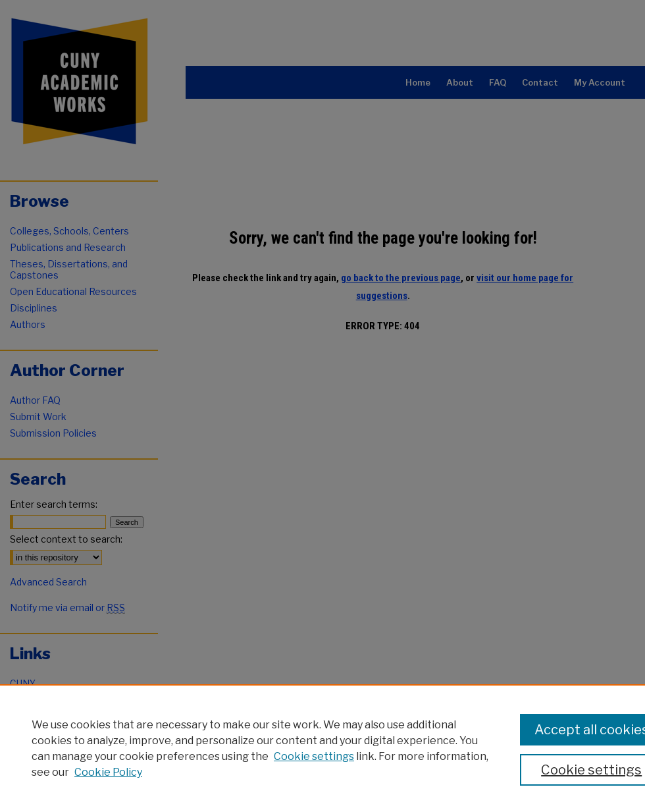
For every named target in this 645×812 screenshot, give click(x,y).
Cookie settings (314, 756)
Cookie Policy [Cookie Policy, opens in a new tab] (108, 772)
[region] (322, 748)
